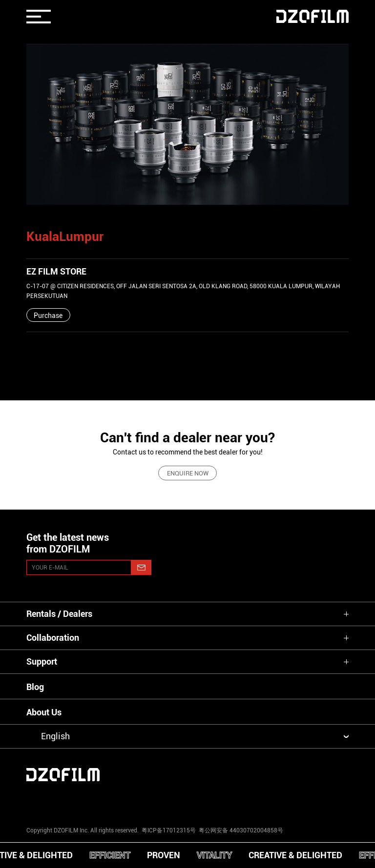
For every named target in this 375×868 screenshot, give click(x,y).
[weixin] (254, 801)
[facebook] (187, 801)
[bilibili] (321, 801)
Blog (35, 687)
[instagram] (54, 801)
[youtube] (121, 801)
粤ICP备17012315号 (169, 830)
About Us (44, 712)
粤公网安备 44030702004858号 (240, 830)
